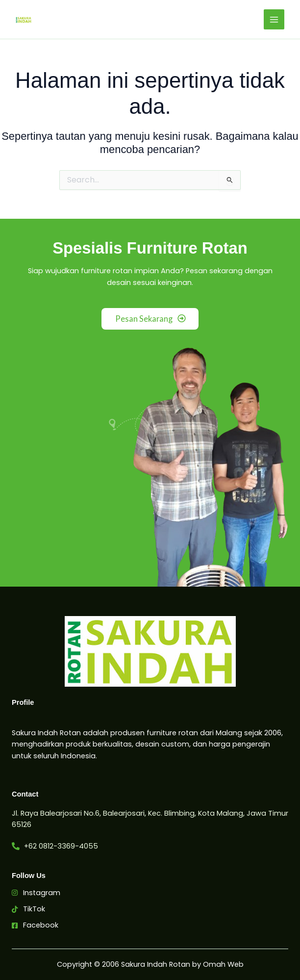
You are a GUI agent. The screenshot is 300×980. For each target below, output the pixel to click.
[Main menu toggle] (274, 20)
